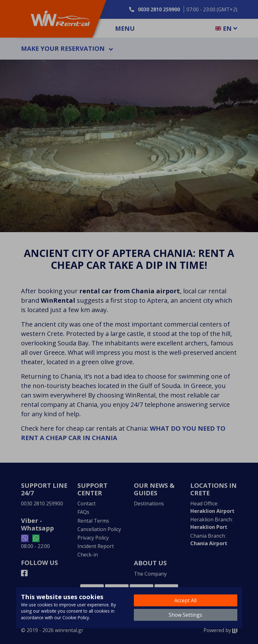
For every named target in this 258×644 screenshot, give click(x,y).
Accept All (185, 600)
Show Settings (185, 615)
